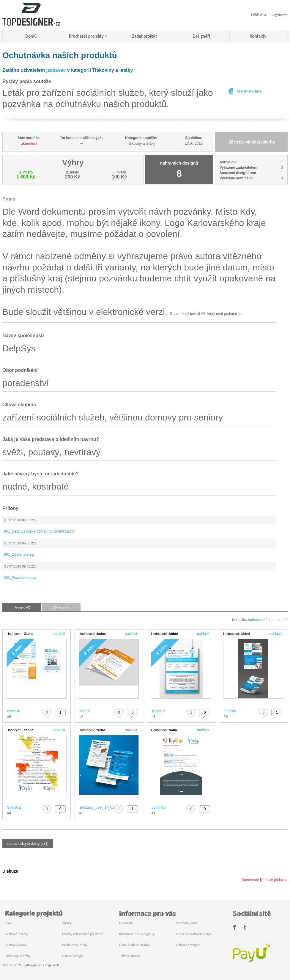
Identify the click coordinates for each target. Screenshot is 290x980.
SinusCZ (14, 807)
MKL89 (85, 711)
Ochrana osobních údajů (193, 934)
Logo (9, 923)
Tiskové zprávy (130, 956)
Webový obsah (16, 945)
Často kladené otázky (134, 945)
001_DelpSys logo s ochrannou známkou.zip (39, 531)
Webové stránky (17, 934)
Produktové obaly (75, 945)
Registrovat (280, 15)
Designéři (201, 36)
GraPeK (230, 711)
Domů (31, 36)
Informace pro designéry (137, 934)
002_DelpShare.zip (19, 554)
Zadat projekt (145, 36)
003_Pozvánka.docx (20, 578)
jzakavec (56, 70)
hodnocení (256, 620)
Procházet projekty (86, 36)
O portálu (126, 923)
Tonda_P (159, 711)
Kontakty (258, 36)
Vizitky (67, 923)
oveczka (14, 711)
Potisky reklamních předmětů (83, 934)
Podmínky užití (186, 923)
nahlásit (59, 634)
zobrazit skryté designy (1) (28, 844)
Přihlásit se (259, 15)
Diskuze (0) (61, 607)
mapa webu (53, 965)
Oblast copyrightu (189, 945)
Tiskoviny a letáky (18, 956)
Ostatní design (72, 956)
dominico (159, 807)
